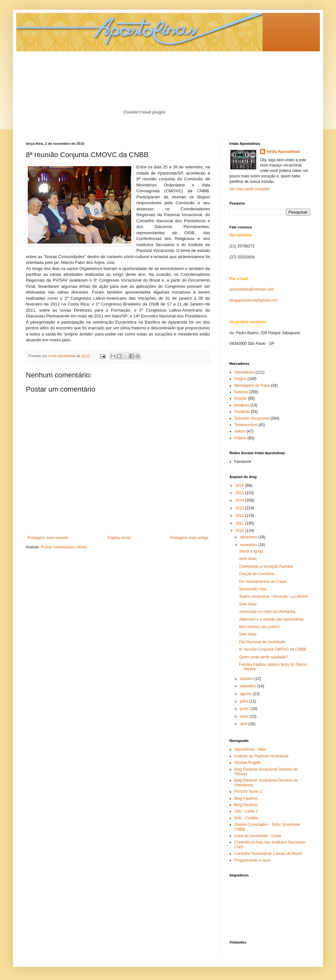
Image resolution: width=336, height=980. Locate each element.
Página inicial (119, 538)
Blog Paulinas (246, 805)
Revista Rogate (247, 763)
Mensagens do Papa (252, 385)
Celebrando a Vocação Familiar (266, 566)
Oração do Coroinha (257, 574)
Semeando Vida (253, 589)
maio (245, 716)
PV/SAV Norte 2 (248, 792)
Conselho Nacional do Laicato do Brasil (268, 854)
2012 (240, 515)
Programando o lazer (252, 860)
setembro (249, 686)
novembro (249, 545)
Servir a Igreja (251, 551)
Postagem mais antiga (189, 538)
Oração (241, 398)
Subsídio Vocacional (252, 418)
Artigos (240, 379)
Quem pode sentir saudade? (263, 657)
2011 (240, 523)
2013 (240, 508)
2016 (240, 485)
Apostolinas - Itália (250, 749)
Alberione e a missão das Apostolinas (271, 619)
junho (245, 709)
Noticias (241, 392)
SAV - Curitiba (246, 818)
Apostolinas (244, 372)
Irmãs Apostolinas (283, 152)
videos (240, 431)
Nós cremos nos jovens (259, 627)
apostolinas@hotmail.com (252, 289)
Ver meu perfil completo (250, 189)
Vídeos (240, 438)
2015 (240, 493)
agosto (246, 694)
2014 (240, 500)
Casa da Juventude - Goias (258, 836)
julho (245, 701)
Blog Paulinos (246, 798)
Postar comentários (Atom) (64, 547)
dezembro (249, 537)
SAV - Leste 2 (246, 811)
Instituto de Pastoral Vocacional (261, 756)
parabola (242, 405)
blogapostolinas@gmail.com (254, 300)
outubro (247, 679)
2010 (240, 531)
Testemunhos (246, 425)
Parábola (242, 412)
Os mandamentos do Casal (262, 582)
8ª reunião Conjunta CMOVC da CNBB (273, 649)
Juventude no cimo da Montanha (267, 612)
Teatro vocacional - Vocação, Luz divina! (274, 596)
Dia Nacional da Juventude (262, 642)
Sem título (248, 559)
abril (244, 724)
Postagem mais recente (48, 538)
